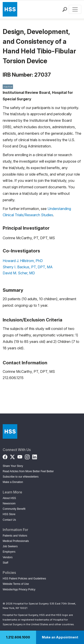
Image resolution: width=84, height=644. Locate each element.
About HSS (9, 498)
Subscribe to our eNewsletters (21, 477)
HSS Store (9, 514)
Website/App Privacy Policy (19, 589)
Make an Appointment (60, 637)
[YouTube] (20, 456)
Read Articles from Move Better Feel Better (28, 471)
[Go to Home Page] (10, 431)
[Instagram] (27, 456)
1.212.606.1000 (18, 637)
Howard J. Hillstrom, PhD (23, 261)
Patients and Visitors (15, 536)
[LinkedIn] (35, 456)
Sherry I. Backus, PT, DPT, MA (28, 267)
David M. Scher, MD (19, 273)
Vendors (8, 557)
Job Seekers (10, 546)
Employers (9, 552)
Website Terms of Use (16, 584)
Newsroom (9, 503)
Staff (5, 563)
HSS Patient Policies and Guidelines (24, 579)
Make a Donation (13, 482)
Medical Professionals (16, 541)
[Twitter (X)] (12, 456)
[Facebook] (5, 456)
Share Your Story (13, 466)
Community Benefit (14, 509)
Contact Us (9, 520)
